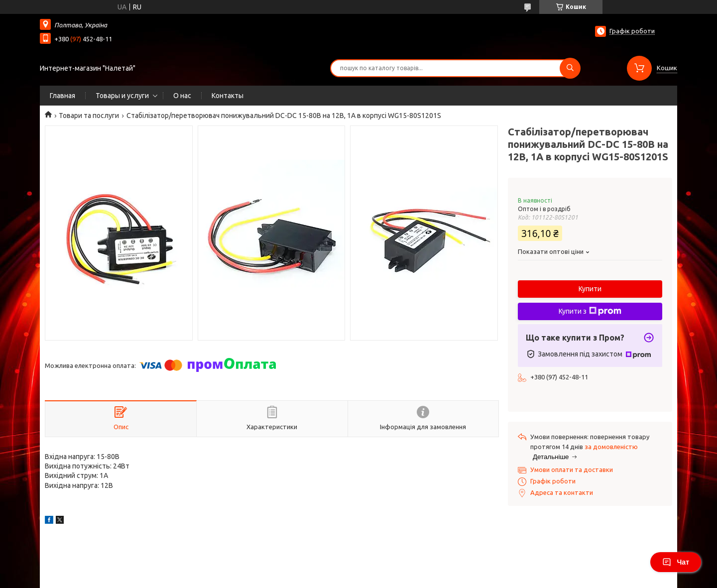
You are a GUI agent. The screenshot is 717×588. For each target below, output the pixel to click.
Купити (590, 289)
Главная (62, 96)
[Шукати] (570, 68)
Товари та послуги (89, 116)
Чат (676, 562)
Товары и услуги (122, 96)
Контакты (228, 96)
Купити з (590, 311)
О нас (182, 96)
